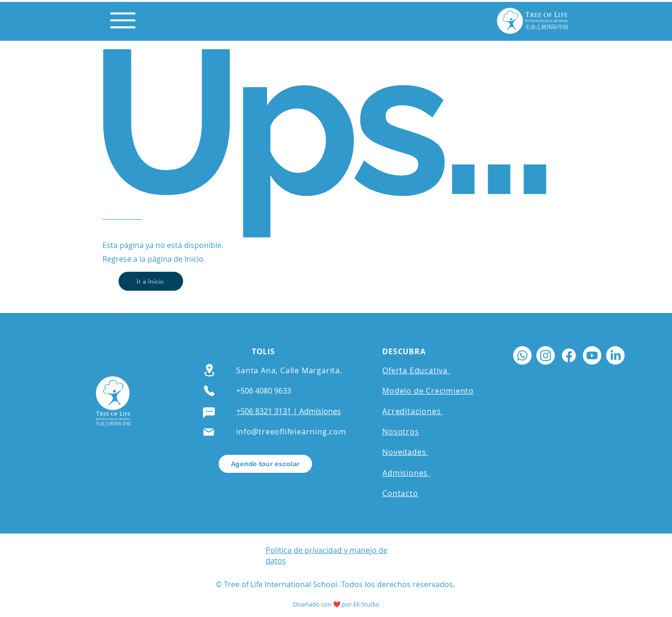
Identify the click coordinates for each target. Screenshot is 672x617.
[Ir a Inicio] (151, 281)
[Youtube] (592, 355)
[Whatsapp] (522, 355)
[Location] (210, 370)
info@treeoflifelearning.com (291, 432)
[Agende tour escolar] (265, 464)
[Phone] (209, 391)
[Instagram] (546, 355)
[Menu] (123, 20)
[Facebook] (569, 355)
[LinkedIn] (615, 355)
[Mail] (209, 432)
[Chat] (209, 413)
